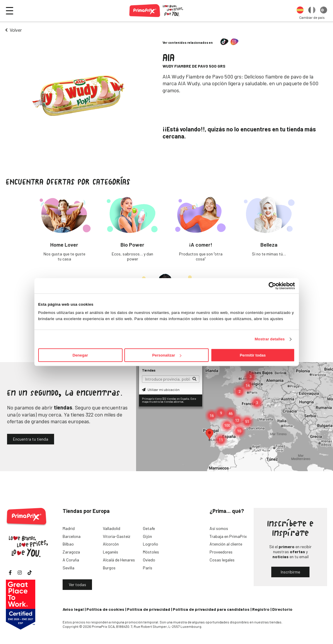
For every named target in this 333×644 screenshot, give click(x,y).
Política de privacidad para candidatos (211, 609)
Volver (16, 30)
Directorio (282, 609)
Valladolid (112, 528)
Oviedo (149, 560)
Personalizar (167, 355)
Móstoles (151, 552)
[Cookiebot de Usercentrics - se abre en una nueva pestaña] (269, 286)
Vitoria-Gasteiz (117, 536)
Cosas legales (222, 560)
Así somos (219, 528)
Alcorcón (111, 544)
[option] (300, 11)
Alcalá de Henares (119, 560)
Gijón (147, 536)
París (148, 568)
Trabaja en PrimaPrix (228, 536)
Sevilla (68, 568)
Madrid (69, 528)
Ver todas (77, 584)
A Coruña (71, 560)
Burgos (109, 568)
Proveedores (221, 552)
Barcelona (72, 536)
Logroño (150, 544)
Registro (261, 609)
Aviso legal (73, 609)
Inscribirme (290, 572)
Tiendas (149, 370)
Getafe (149, 528)
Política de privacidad (149, 609)
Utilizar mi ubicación (161, 389)
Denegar (80, 355)
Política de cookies (105, 609)
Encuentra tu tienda (31, 439)
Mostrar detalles (270, 339)
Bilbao (68, 544)
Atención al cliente (226, 544)
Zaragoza (71, 552)
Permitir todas (253, 355)
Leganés (111, 552)
